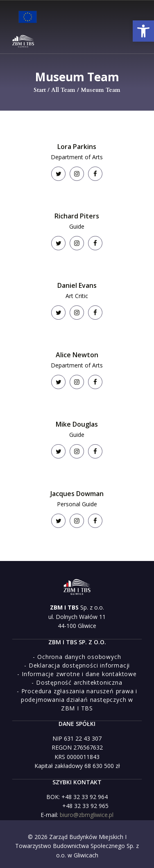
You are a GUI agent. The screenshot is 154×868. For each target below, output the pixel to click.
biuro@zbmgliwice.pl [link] (87, 815)
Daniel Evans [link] (77, 285)
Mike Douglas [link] (77, 424)
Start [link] (40, 90)
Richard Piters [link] (77, 216)
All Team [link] (63, 90)
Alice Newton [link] (77, 355)
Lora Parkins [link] (77, 147)
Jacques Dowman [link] (77, 494)
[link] (143, 31)
